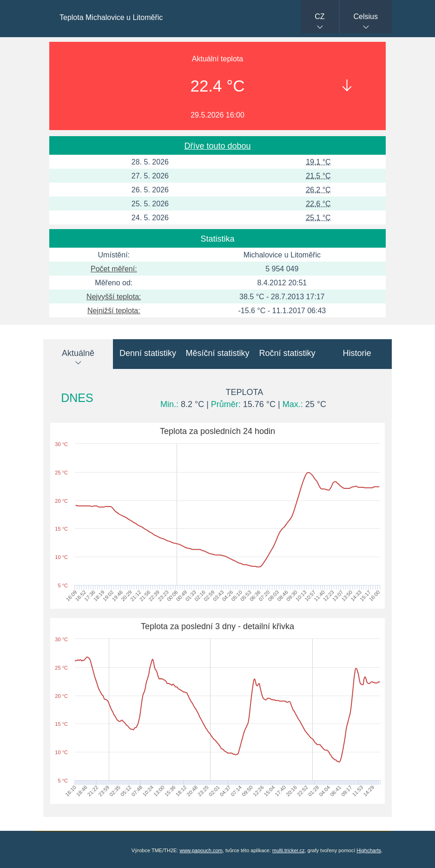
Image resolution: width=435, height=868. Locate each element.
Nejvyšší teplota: (114, 297)
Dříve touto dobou (217, 146)
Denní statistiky (148, 353)
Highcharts (369, 850)
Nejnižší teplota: (114, 311)
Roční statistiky (287, 353)
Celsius (366, 16)
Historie (357, 353)
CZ (320, 16)
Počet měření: (114, 269)
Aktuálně (78, 353)
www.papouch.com (201, 850)
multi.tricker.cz (289, 850)
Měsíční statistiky (217, 353)
